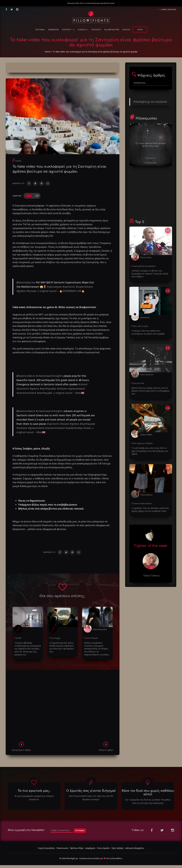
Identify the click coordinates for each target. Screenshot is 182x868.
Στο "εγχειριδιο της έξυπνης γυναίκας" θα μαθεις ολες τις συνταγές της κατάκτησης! (148, 801)
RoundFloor (117, 858)
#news (87, 428)
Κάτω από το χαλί (140, 326)
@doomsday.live (26, 282)
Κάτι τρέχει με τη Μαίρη (143, 442)
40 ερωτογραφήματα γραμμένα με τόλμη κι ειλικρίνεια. (34, 797)
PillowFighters (112, 30)
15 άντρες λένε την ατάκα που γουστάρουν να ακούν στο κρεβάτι (147, 332)
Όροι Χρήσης (117, 847)
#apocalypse (54, 287)
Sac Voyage (55, 638)
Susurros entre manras (142, 499)
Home (47, 52)
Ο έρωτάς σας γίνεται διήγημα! (91, 790)
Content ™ (68, 30)
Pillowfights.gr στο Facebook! (150, 102)
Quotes (126, 30)
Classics (83, 30)
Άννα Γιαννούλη (147, 374)
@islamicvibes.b (26, 376)
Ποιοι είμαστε (103, 847)
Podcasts (96, 30)
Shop (140, 30)
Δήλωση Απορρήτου (135, 847)
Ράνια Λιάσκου (146, 491)
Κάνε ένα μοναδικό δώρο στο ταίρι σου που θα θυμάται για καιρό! (91, 797)
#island (83, 384)
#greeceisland (77, 389)
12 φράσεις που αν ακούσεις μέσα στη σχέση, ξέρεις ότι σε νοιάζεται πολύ (149, 505)
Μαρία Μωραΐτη (100, 629)
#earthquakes (48, 389)
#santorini (69, 287)
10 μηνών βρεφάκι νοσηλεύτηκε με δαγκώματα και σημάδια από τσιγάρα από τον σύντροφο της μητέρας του (27, 648)
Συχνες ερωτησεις (169, 9)
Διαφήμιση (90, 847)
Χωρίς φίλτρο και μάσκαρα (144, 266)
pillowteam (145, 317)
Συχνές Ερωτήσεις (46, 847)
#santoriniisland (26, 393)
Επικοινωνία (62, 847)
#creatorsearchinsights (49, 376)
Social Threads (91, 638)
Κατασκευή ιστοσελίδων (90, 858)
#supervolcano (84, 287)
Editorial (40, 30)
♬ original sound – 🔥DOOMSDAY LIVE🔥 (61, 291)
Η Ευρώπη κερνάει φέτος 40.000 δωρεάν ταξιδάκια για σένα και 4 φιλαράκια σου (62, 645)
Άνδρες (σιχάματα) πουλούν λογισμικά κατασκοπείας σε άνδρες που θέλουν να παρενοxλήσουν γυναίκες (97, 647)
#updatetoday (74, 428)
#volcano (62, 389)
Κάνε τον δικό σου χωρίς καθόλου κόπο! (148, 792)
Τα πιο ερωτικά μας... (34, 790)
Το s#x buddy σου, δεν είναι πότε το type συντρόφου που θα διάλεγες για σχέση (150, 448)
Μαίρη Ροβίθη (146, 434)
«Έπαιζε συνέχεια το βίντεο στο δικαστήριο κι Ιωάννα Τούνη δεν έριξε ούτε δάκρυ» (149, 273)
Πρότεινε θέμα (77, 847)
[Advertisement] (63, 706)
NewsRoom (53, 30)
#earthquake (45, 393)
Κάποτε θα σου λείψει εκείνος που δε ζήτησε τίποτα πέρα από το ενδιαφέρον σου (149, 390)
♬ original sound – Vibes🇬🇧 (69, 393)
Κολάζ (18, 161)
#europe (31, 291)
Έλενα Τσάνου (146, 257)
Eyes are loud (138, 383)
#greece (21, 291)
